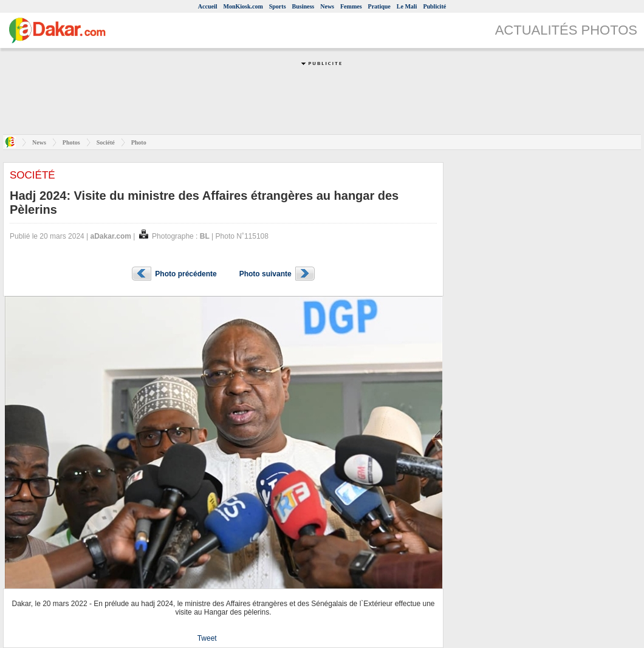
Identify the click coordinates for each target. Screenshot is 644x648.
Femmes (351, 6)
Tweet (207, 638)
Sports (278, 6)
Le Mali (407, 6)
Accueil (208, 6)
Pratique (379, 6)
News (327, 6)
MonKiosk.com (243, 6)
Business (303, 6)
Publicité (434, 6)
